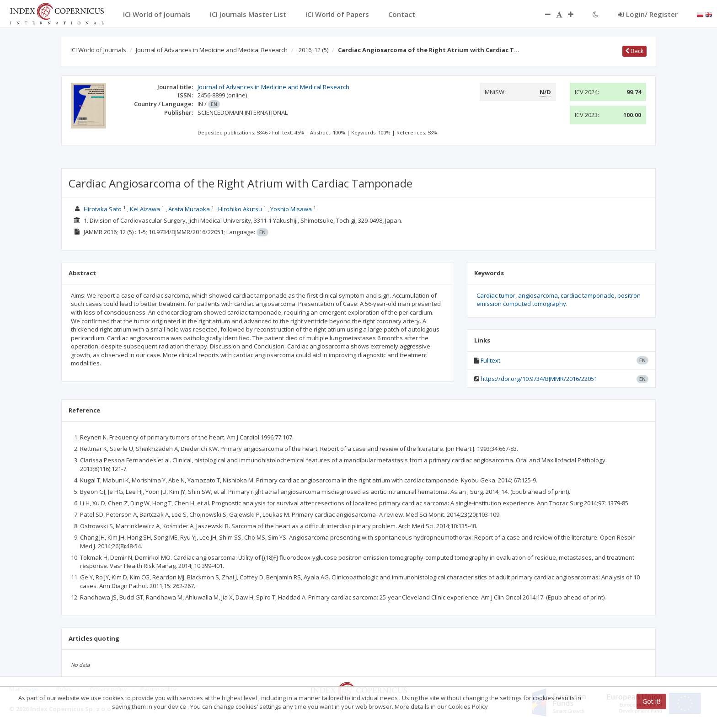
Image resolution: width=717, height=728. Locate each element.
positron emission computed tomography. (559, 300)
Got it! (651, 701)
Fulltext (490, 360)
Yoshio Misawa (291, 209)
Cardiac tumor (496, 295)
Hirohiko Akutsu (240, 209)
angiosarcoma (538, 295)
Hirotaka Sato (103, 209)
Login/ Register (648, 14)
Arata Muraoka (189, 209)
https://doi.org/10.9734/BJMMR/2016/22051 (539, 379)
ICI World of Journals (98, 50)
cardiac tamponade (588, 295)
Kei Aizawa (145, 209)
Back (634, 51)
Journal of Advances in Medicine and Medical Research (212, 50)
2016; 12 (313, 50)
